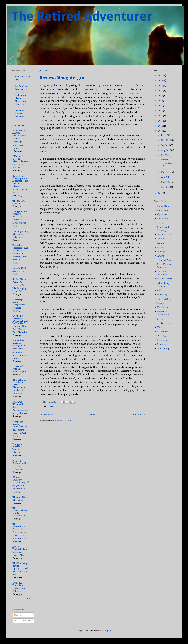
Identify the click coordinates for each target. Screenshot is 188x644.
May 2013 (166, 172)
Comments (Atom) (63, 420)
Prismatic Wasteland (18, 403)
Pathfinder (163, 332)
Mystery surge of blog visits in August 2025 (21, 486)
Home (93, 414)
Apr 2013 (166, 177)
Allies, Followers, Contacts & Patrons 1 (21, 164)
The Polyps (18, 500)
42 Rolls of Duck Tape (18, 584)
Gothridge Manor (18, 301)
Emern (161, 256)
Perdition (162, 340)
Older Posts (139, 414)
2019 (161, 100)
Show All (28, 598)
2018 (161, 105)
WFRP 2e (162, 336)
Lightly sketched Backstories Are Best (20, 571)
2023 (161, 80)
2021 (161, 90)
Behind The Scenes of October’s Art (19, 220)
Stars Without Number (164, 265)
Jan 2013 (166, 187)
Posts (17, 615)
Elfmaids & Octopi (18, 158)
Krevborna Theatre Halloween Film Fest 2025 (20, 188)
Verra (160, 327)
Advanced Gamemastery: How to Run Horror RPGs (19, 534)
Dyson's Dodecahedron (20, 548)
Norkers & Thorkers (18, 451)
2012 (161, 193)
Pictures (161, 319)
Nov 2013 (166, 140)
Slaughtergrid (47, 85)
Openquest (163, 214)
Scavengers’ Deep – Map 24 (20, 553)
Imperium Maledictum (163, 313)
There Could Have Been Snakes (19, 382)
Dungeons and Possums (20, 213)
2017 (161, 111)
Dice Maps (163, 307)
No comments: (50, 402)
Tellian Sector (164, 323)
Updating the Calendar (19, 590)
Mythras (161, 239)
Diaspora (162, 303)
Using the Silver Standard (20, 306)
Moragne (162, 251)
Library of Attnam (17, 368)
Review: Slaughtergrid (63, 78)
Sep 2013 (166, 145)
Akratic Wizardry (17, 479)
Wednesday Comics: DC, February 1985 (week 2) (19, 255)
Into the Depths (165, 279)
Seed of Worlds (20, 279)
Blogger (107, 630)
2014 (161, 126)
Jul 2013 (165, 155)
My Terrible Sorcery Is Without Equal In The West (20, 320)
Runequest (163, 210)
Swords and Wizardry (163, 229)
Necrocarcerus (165, 234)
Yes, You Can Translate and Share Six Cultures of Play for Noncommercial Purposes (23, 95)
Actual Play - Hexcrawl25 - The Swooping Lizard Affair (19, 287)
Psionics (161, 344)
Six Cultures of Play (22, 78)
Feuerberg (162, 294)
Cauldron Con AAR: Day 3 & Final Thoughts (20, 329)
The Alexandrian (19, 525)
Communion (19, 516)
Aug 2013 (166, 150)
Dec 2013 (166, 135)
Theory (161, 223)
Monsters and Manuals (19, 132)
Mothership (163, 348)
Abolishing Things (163, 284)
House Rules (164, 206)
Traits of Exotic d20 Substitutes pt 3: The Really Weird (20, 431)
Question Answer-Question (20, 114)
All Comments (22, 621)
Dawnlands (163, 218)
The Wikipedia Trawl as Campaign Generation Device (19, 142)
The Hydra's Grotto (19, 202)
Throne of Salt (20, 497)
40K (159, 290)
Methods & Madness (18, 342)
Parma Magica (19, 372)
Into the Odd (19, 268)
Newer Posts (47, 414)
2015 (161, 121)
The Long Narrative (162, 273)
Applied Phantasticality (20, 462)
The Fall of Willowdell (18, 235)
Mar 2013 (166, 182)
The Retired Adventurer (82, 16)
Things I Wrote (165, 260)
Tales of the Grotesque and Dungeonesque (20, 178)
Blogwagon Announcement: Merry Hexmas (20, 410)
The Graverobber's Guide (20, 511)
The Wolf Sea (164, 299)
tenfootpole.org (21, 231)
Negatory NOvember (18, 467)
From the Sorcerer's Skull (20, 246)
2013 (161, 131)
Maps (160, 247)
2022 (161, 85)
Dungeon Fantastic (17, 445)
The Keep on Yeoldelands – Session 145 (19, 390)
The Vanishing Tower (20, 564)
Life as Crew (18, 271)
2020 (161, 95)
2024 (161, 75)
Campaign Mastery (18, 423)
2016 (161, 116)
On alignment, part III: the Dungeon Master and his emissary (19, 352)
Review (51, 406)
